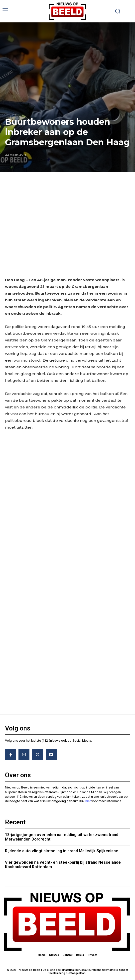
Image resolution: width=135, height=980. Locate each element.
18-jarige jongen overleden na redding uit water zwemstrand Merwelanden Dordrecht (62, 837)
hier (88, 801)
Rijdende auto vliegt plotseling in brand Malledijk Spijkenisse (62, 851)
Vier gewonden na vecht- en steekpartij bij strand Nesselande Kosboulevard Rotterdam (63, 865)
